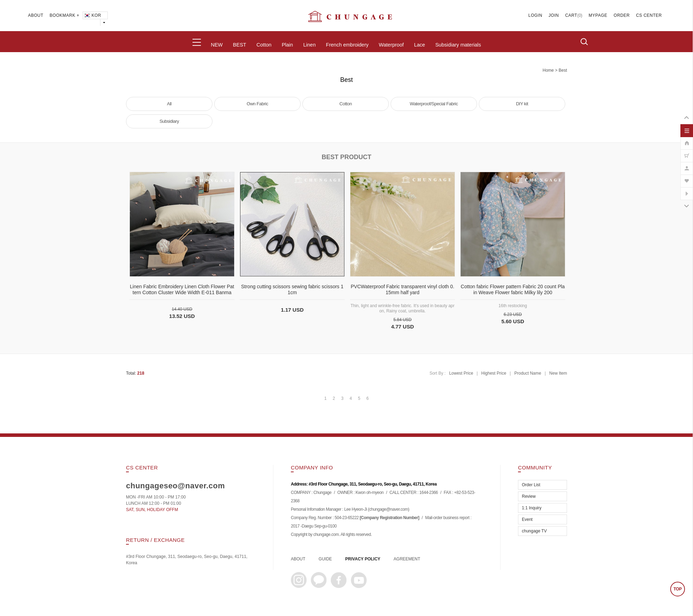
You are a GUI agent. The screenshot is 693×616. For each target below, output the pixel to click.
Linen (309, 45)
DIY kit (522, 104)
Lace (419, 45)
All (169, 104)
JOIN (554, 15)
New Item (558, 373)
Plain (287, 45)
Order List (531, 485)
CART (571, 15)
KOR (92, 15)
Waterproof (391, 45)
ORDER (622, 15)
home (548, 70)
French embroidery (347, 45)
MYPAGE (598, 15)
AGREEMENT (407, 559)
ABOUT (36, 15)
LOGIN (535, 15)
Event (527, 519)
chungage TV (534, 531)
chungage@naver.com (388, 509)
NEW (217, 45)
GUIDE (325, 559)
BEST (240, 45)
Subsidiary (169, 121)
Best (563, 70)
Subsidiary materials (458, 45)
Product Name (528, 373)
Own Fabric (257, 104)
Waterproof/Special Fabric (434, 104)
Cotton (264, 45)
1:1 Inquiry (532, 508)
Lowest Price (461, 373)
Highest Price (494, 373)
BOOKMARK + (65, 15)
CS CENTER (649, 15)
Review (529, 496)
